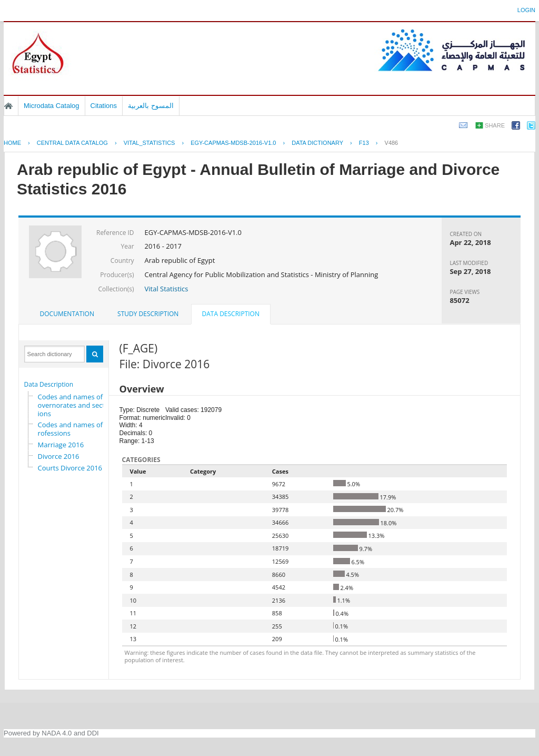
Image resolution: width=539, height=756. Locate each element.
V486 (392, 143)
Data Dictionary (317, 143)
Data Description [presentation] (231, 314)
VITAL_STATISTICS (149, 143)
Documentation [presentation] (67, 314)
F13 (364, 143)
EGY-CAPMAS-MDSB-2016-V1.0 (233, 143)
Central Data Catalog (72, 143)
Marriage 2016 (61, 445)
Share (495, 125)
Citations (104, 106)
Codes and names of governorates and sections (73, 405)
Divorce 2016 (59, 456)
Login (526, 10)
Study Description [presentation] (148, 314)
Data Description (49, 384)
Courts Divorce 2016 (70, 468)
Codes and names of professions (73, 429)
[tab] (67, 314)
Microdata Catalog (52, 106)
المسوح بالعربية (151, 106)
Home (8, 106)
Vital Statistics (167, 289)
